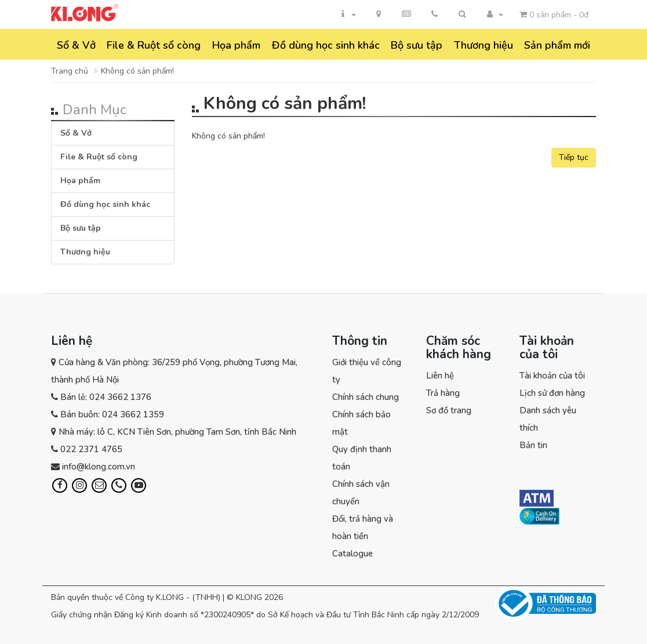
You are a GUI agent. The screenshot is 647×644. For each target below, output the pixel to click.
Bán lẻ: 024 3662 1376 (106, 397)
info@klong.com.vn (99, 467)
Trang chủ (70, 71)
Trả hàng (443, 393)
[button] (462, 14)
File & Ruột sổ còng (154, 45)
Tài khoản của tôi (552, 376)
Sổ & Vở (76, 45)
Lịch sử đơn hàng (552, 393)
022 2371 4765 (91, 449)
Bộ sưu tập (417, 45)
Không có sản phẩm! (137, 71)
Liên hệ (440, 376)
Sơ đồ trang (449, 410)
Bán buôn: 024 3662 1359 (112, 414)
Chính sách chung (366, 397)
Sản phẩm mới (557, 45)
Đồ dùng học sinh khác (326, 45)
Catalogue (352, 554)
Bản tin (533, 445)
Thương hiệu (484, 45)
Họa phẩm (236, 45)
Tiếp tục (574, 157)
